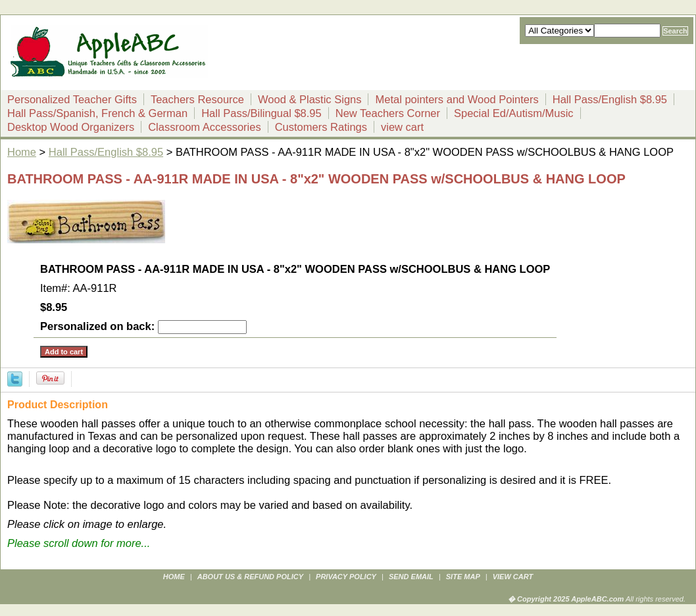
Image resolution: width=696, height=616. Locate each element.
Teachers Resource (197, 99)
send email (411, 577)
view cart (402, 127)
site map (463, 577)
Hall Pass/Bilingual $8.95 (261, 113)
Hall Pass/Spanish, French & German (97, 113)
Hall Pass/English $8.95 (610, 99)
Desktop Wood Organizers (71, 127)
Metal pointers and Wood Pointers (457, 99)
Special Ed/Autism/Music (514, 113)
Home (22, 152)
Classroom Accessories (204, 127)
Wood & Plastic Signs (310, 99)
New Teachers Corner (388, 113)
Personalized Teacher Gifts (72, 99)
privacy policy (346, 577)
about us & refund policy (250, 577)
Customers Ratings (321, 127)
